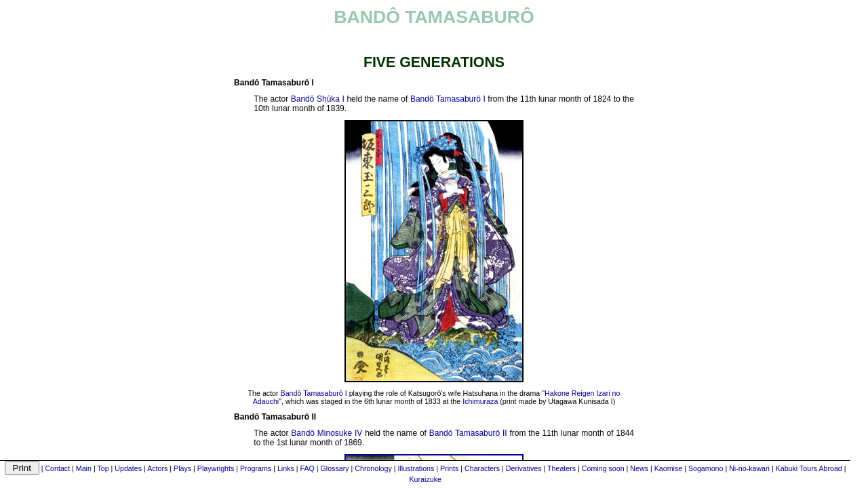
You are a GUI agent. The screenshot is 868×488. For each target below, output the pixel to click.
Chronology (373, 468)
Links (286, 468)
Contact (57, 468)
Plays (182, 468)
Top (103, 468)
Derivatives (524, 468)
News (639, 468)
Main (84, 468)
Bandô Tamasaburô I (448, 99)
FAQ (307, 468)
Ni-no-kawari (749, 468)
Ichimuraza (480, 401)
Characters (482, 468)
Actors (157, 468)
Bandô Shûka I (318, 99)
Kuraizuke (426, 479)
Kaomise (668, 468)
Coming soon (603, 468)
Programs (256, 468)
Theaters (561, 468)
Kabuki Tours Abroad (809, 468)
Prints (449, 468)
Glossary (335, 468)
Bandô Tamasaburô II (468, 433)
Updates (128, 468)
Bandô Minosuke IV (327, 433)
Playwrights (216, 468)
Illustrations (416, 468)
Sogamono (706, 468)
